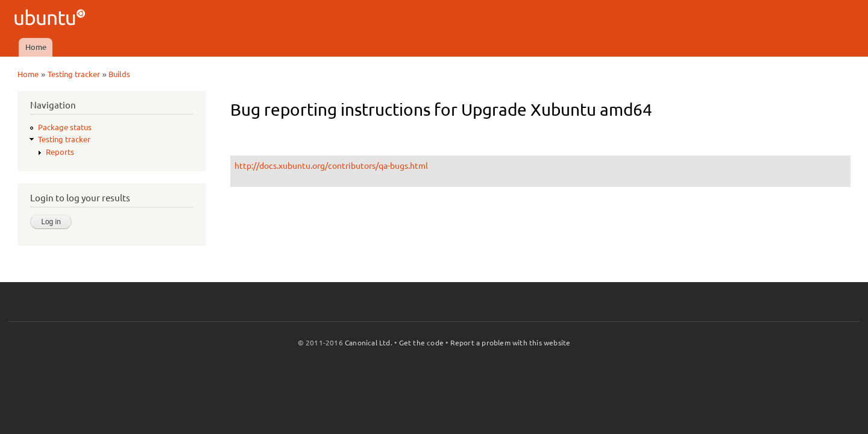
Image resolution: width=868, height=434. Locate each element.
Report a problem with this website (511, 343)
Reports (60, 152)
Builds (119, 74)
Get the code (421, 343)
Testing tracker (74, 74)
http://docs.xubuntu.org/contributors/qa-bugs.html (331, 166)
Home (36, 47)
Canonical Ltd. (369, 343)
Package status (65, 127)
